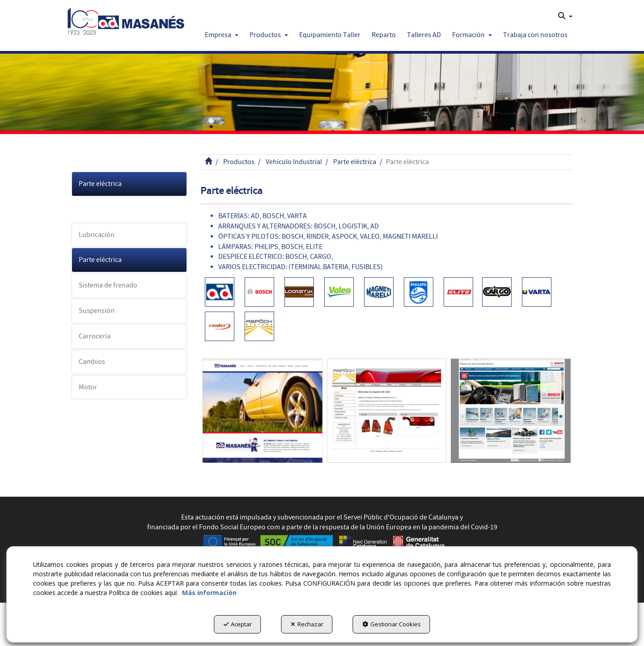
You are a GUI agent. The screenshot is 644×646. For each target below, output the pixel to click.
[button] (126, 19)
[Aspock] (387, 411)
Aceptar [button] (238, 624)
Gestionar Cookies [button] (392, 624)
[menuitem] (565, 16)
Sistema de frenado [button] (108, 285)
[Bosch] (511, 411)
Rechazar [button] (307, 624)
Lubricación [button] (97, 235)
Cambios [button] (92, 362)
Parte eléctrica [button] (100, 184)
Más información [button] (209, 593)
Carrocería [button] (95, 336)
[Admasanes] (263, 411)
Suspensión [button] (97, 311)
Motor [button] (88, 387)
